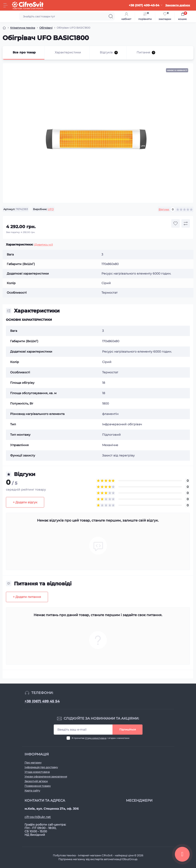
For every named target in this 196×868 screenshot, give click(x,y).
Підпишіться (127, 729)
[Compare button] (186, 223)
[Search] (111, 16)
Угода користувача (96, 738)
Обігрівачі (46, 28)
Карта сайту (32, 791)
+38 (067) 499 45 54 (42, 701)
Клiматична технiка (23, 28)
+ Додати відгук (25, 502)
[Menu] (5, 5)
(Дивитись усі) (43, 245)
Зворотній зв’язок (36, 781)
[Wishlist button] (175, 223)
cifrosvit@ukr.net (38, 817)
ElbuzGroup (130, 859)
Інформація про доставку (41, 767)
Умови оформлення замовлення (46, 777)
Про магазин (33, 763)
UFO (51, 209)
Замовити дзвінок (178, 5)
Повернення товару (38, 786)
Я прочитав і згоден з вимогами (101, 738)
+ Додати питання (27, 597)
